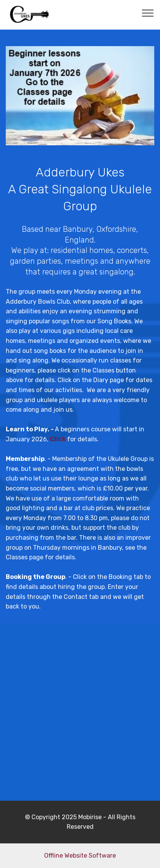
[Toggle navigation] (148, 13)
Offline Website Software (80, 856)
